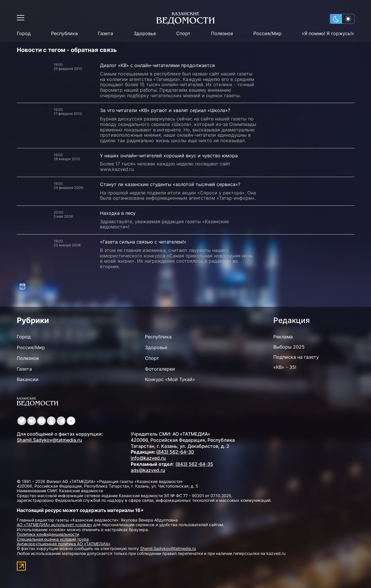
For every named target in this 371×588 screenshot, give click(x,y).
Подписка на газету (296, 357)
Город (24, 34)
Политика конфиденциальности (48, 534)
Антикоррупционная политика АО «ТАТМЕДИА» (64, 544)
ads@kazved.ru (148, 470)
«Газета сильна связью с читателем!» (143, 242)
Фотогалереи (160, 369)
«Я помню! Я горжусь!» (328, 34)
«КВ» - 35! (285, 367)
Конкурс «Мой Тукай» (170, 379)
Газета (106, 34)
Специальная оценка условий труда (53, 539)
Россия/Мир (267, 34)
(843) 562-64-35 (194, 464)
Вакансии (28, 379)
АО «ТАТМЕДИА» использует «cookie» (54, 525)
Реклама (283, 337)
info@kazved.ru (148, 458)
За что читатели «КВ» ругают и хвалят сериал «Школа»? (165, 110)
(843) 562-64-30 (175, 452)
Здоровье (145, 34)
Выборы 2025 (289, 347)
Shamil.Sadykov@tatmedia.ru (49, 440)
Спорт (183, 34)
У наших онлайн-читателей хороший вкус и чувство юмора (169, 156)
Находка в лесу (118, 213)
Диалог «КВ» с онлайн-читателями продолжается (157, 65)
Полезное (222, 34)
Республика (64, 34)
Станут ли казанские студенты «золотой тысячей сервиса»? (170, 184)
